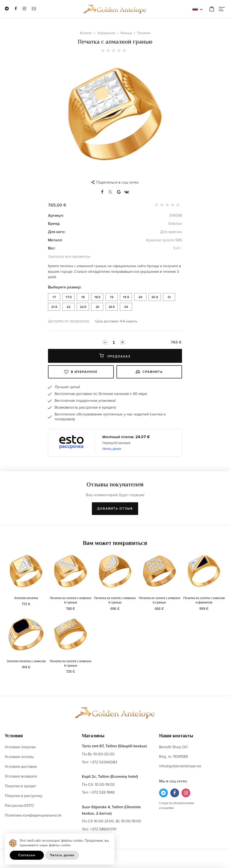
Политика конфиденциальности (33, 815)
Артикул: (56, 216)
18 (83, 297)
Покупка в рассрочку (24, 796)
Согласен (27, 855)
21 (169, 297)
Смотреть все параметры (69, 256)
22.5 (83, 307)
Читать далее (112, 449)
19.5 (126, 297)
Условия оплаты (19, 757)
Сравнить (149, 372)
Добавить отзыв (115, 509)
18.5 (97, 297)
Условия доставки (21, 767)
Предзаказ (115, 356)
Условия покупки (20, 747)
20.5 (155, 297)
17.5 (69, 297)
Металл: (55, 240)
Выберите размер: (65, 287)
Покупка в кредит (20, 786)
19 (112, 297)
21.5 (54, 307)
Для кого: (57, 232)
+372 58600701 (103, 829)
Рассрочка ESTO (19, 806)
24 (126, 307)
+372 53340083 (104, 762)
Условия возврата (21, 776)
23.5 (112, 307)
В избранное (81, 372)
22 (68, 307)
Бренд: (54, 224)
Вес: (52, 248)
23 (97, 307)
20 (140, 297)
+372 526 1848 (102, 792)
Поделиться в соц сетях (117, 182)
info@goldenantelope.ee (180, 766)
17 (54, 297)
